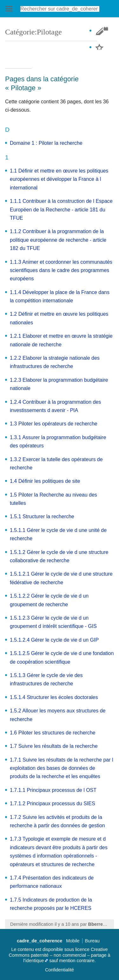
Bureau (92, 941)
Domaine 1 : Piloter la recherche (46, 143)
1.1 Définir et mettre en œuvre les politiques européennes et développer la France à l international (59, 179)
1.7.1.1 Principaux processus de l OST (53, 790)
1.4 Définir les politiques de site (45, 481)
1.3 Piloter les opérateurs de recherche (54, 424)
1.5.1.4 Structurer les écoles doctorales (54, 697)
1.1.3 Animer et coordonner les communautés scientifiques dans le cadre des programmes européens (61, 270)
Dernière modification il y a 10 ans (45, 924)
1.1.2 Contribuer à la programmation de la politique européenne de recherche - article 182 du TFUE (58, 240)
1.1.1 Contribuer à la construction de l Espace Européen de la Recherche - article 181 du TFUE (61, 210)
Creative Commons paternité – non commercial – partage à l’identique (60, 955)
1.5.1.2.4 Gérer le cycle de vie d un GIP (54, 640)
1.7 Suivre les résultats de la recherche (54, 746)
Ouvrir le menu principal (9, 9)
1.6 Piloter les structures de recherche (53, 733)
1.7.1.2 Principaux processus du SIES (53, 803)
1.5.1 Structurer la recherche (42, 516)
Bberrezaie (100, 924)
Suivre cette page (104, 48)
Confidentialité (60, 970)
